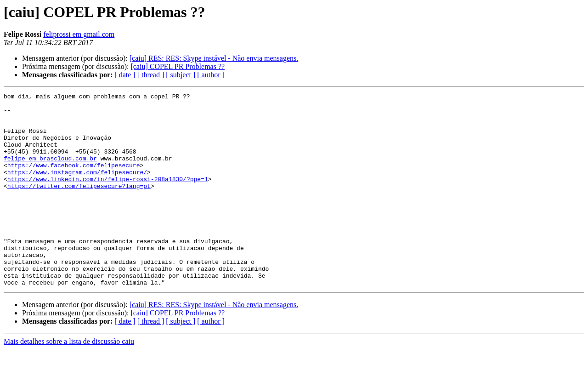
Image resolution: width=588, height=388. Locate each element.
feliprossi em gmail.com (79, 34)
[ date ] (125, 75)
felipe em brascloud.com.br (50, 172)
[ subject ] (181, 75)
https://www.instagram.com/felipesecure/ (77, 188)
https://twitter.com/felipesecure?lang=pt (79, 205)
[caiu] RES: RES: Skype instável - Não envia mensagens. (214, 58)
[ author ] (211, 75)
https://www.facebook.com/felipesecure (74, 180)
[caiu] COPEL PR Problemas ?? (178, 66)
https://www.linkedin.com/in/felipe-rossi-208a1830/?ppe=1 (108, 197)
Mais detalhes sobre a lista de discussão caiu (69, 380)
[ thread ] (151, 75)
